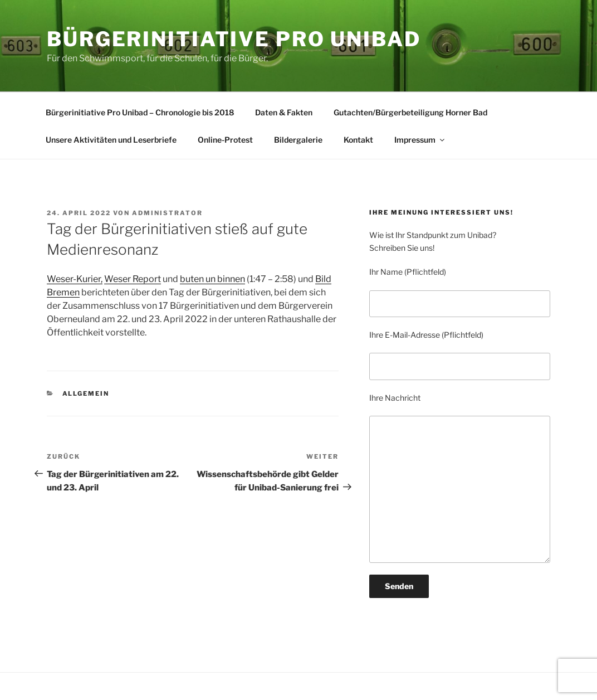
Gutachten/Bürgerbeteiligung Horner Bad (410, 112)
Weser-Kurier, (75, 279)
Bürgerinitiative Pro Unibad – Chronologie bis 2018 (140, 112)
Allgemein (86, 393)
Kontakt (358, 140)
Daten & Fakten (284, 112)
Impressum (420, 140)
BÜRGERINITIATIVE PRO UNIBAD (234, 39)
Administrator (167, 213)
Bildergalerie (298, 140)
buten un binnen (212, 279)
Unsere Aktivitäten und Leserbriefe (111, 140)
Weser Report (133, 279)
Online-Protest (225, 140)
